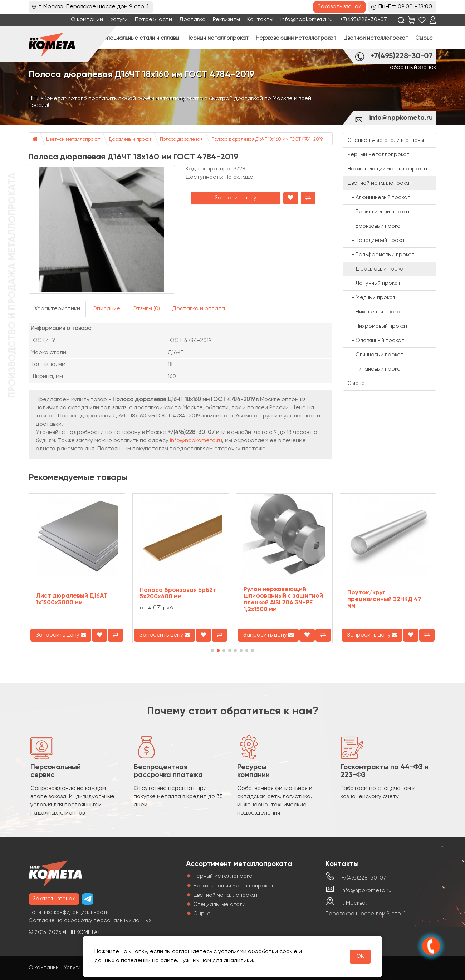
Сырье (424, 38)
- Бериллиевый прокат (379, 212)
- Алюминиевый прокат (379, 197)
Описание (106, 309)
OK (360, 956)
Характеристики (57, 309)
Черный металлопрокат (217, 38)
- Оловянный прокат (376, 340)
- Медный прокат (371, 298)
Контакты (260, 20)
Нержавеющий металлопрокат (296, 38)
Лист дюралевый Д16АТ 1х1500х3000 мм (72, 599)
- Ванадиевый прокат (377, 240)
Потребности (153, 20)
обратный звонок (413, 68)
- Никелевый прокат (375, 312)
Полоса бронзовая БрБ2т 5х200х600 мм (178, 594)
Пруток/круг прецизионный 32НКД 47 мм (384, 599)
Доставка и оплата (199, 309)
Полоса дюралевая (181, 140)
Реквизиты (226, 20)
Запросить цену (236, 198)
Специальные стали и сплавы (141, 38)
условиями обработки (248, 952)
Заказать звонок (339, 7)
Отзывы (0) (146, 309)
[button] (212, 650)
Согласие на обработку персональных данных (90, 920)
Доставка (192, 20)
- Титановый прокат (375, 369)
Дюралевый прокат (130, 140)
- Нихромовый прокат (378, 326)
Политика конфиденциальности (69, 912)
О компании (87, 20)
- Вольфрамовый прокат (381, 255)
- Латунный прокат (374, 283)
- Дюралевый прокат (377, 269)
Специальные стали (219, 904)
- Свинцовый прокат (375, 355)
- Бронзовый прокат (375, 226)
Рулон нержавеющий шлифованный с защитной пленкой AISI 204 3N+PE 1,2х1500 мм (283, 600)
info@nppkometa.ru (307, 20)
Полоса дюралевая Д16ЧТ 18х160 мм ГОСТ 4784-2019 (267, 140)
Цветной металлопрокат (376, 38)
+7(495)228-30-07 (363, 20)
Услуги (119, 20)
